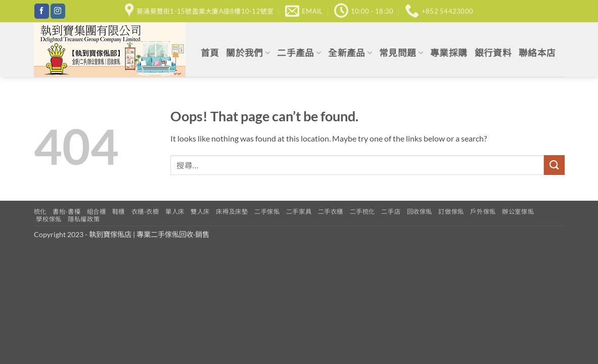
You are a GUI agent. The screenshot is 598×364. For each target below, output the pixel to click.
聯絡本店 (537, 53)
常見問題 (401, 53)
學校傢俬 (49, 219)
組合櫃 (97, 212)
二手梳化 (362, 212)
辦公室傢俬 (518, 212)
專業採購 (449, 53)
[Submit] (554, 165)
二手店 (391, 212)
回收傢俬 (420, 212)
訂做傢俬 (451, 212)
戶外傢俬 (483, 212)
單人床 (175, 212)
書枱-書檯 (66, 212)
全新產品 (350, 53)
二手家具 (299, 212)
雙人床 (200, 212)
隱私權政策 (84, 219)
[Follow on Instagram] (58, 11)
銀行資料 (493, 53)
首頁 (210, 53)
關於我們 (248, 53)
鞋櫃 (119, 212)
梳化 (40, 212)
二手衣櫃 (331, 212)
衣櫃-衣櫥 (145, 212)
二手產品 (299, 53)
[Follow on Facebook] (42, 11)
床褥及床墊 (232, 212)
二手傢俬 (267, 212)
